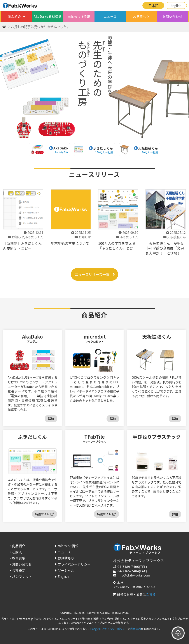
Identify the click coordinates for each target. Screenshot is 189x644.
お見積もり (141, 16)
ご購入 (17, 552)
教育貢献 (19, 558)
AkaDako (49, 150)
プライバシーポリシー (74, 564)
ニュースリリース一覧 (92, 274)
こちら (151, 594)
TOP (178, 634)
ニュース (110, 16)
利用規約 (136, 629)
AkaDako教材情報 (48, 16)
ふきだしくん (94, 150)
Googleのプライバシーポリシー (109, 629)
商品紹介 (14, 16)
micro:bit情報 (79, 16)
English (176, 6)
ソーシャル (66, 570)
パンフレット (22, 577)
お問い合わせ (172, 16)
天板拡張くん (140, 150)
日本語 (153, 6)
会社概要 (19, 570)
